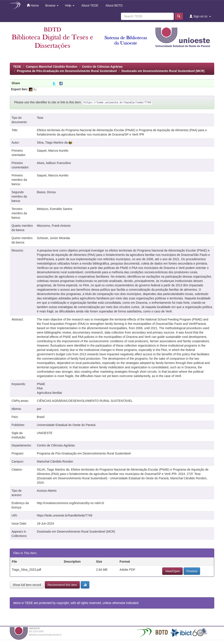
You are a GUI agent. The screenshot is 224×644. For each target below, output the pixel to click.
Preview (192, 571)
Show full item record (27, 585)
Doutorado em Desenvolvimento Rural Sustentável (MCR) (163, 71)
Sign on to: (200, 16)
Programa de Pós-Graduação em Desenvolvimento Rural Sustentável (67, 71)
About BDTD (114, 5)
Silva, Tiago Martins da (52, 143)
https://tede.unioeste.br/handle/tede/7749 (65, 515)
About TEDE (90, 5)
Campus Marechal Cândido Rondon (52, 67)
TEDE (17, 67)
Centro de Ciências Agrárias (102, 67)
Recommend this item (62, 585)
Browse (52, 5)
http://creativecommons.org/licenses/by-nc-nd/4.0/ (71, 503)
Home (33, 5)
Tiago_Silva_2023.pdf (26, 570)
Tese (40, 118)
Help (70, 5)
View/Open (172, 571)
